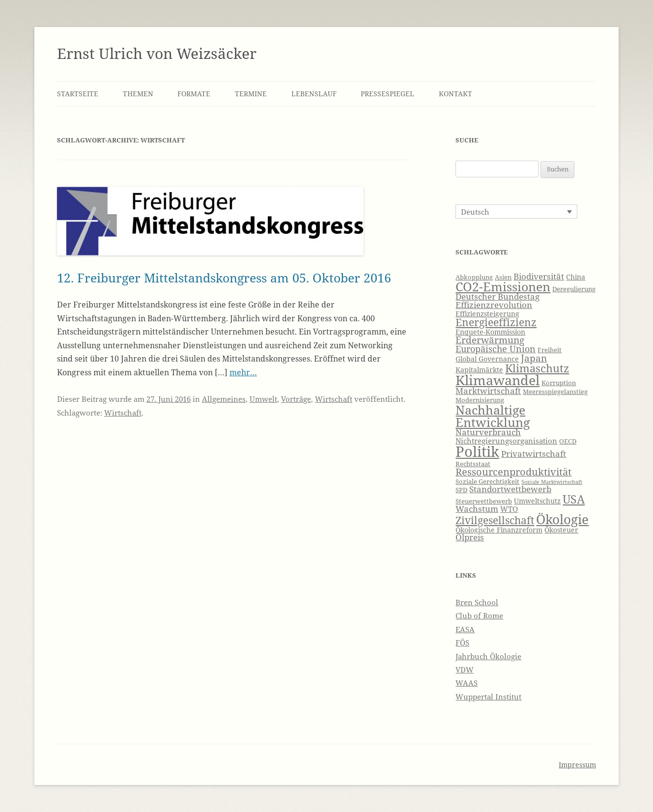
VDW (465, 670)
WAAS (467, 683)
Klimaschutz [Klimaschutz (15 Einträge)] (537, 368)
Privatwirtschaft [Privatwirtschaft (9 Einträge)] (534, 454)
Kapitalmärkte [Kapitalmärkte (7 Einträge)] (479, 370)
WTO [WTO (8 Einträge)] (509, 509)
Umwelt (263, 399)
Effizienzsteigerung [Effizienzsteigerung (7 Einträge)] (487, 314)
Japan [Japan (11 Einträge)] (534, 358)
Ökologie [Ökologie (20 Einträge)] (562, 519)
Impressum (577, 765)
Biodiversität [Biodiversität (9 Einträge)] (539, 276)
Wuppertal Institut (488, 697)
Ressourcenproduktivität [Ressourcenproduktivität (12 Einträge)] (513, 472)
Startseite (78, 94)
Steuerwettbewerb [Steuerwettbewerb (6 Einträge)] (484, 501)
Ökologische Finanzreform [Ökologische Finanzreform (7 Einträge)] (499, 530)
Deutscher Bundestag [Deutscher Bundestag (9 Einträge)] (497, 296)
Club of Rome (479, 616)
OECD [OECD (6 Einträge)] (568, 441)
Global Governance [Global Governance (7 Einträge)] (487, 359)
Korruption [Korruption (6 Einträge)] (559, 383)
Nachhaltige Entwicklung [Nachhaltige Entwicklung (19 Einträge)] (493, 416)
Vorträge (296, 399)
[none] (516, 211)
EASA (465, 629)
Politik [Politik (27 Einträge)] (477, 451)
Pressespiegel (387, 94)
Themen (138, 94)
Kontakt (455, 94)
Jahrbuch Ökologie (488, 656)
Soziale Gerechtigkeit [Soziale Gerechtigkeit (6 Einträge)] (487, 482)
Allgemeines (224, 399)
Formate (194, 94)
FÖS (462, 643)
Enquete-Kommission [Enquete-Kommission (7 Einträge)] (490, 332)
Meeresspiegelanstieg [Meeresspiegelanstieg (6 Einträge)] (555, 392)
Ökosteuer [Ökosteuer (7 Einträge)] (561, 530)
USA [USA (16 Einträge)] (574, 499)
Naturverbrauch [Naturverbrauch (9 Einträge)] (488, 432)
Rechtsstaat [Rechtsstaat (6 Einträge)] (473, 464)
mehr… (243, 372)
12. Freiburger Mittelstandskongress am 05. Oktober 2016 (224, 278)
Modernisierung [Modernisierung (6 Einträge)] (480, 400)
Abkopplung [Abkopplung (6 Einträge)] (474, 277)
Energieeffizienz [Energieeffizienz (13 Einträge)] (496, 322)
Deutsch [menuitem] (475, 212)
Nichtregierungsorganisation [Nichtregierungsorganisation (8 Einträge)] (506, 441)
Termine (251, 94)
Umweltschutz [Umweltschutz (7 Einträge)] (537, 501)
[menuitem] (516, 211)
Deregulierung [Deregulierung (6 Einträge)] (574, 289)
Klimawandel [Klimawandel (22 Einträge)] (497, 380)
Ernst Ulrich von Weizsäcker (157, 53)
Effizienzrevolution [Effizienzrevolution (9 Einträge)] (494, 305)
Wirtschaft (334, 399)
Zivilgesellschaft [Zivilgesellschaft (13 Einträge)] (495, 520)
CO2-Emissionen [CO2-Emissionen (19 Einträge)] (503, 286)
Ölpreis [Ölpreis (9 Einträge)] (470, 537)
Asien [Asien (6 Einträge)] (503, 277)
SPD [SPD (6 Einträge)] (461, 490)
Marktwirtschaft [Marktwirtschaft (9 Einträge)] (488, 391)
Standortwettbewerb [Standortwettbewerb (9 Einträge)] (510, 489)
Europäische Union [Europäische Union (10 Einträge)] (496, 349)
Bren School (477, 602)
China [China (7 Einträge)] (576, 277)
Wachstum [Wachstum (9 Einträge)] (477, 509)
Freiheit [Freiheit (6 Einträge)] (550, 350)
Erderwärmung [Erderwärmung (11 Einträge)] (490, 340)
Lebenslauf (314, 94)
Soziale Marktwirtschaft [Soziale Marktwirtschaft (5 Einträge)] (552, 482)
